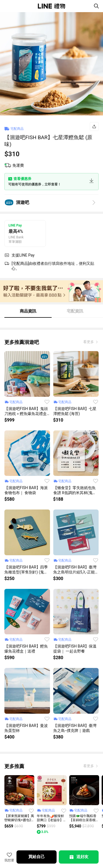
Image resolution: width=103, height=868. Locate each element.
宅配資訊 (75, 311)
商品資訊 (28, 311)
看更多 (89, 342)
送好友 (79, 857)
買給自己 (36, 857)
